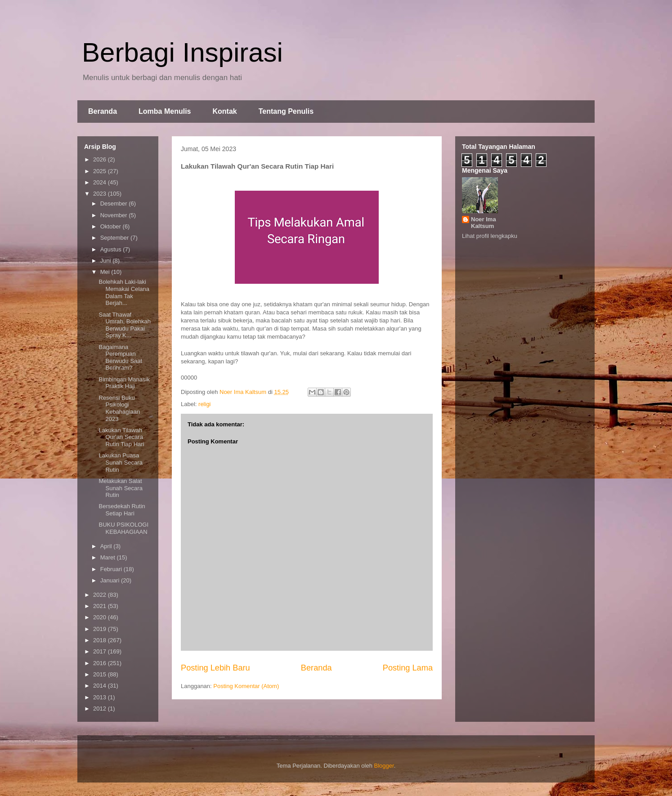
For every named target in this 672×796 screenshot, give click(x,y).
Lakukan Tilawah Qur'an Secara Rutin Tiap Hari (121, 437)
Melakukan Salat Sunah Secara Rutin (120, 488)
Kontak (224, 111)
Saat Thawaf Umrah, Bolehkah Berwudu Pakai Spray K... (124, 325)
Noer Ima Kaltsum (484, 223)
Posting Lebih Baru (215, 668)
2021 (101, 606)
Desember (115, 203)
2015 (101, 674)
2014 (101, 686)
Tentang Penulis (286, 111)
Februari (112, 569)
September (115, 238)
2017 (101, 651)
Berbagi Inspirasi (182, 52)
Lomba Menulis (165, 111)
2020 (101, 617)
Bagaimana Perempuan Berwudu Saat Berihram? (120, 358)
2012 (101, 709)
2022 (101, 595)
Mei (106, 272)
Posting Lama (408, 668)
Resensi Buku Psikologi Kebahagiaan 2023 (119, 408)
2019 (101, 629)
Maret (109, 557)
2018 (101, 640)
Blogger (384, 766)
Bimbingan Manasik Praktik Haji (124, 383)
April (107, 546)
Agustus (112, 249)
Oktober (112, 226)
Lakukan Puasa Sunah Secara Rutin (120, 462)
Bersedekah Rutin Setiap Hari (122, 510)
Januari (111, 580)
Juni (106, 261)
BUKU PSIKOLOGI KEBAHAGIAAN (123, 528)
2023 (101, 194)
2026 (101, 159)
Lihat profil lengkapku (490, 236)
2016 (101, 663)
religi (204, 404)
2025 (101, 171)
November (115, 215)
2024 (101, 182)
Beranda (103, 111)
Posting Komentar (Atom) (246, 686)
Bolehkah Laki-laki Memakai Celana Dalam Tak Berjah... (124, 292)
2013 (101, 697)
